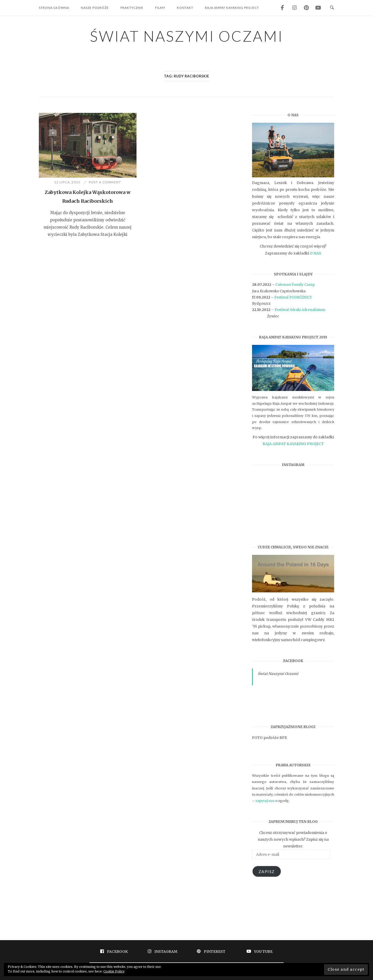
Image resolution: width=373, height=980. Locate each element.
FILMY (160, 8)
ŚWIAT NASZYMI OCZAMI (187, 36)
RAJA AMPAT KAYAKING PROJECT (232, 8)
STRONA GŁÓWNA (54, 8)
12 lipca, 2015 (68, 182)
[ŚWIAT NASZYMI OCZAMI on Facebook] (282, 8)
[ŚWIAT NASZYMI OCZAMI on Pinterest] (306, 8)
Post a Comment (105, 182)
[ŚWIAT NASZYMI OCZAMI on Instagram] (294, 8)
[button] (88, 145)
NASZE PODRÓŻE (95, 8)
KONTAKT (185, 8)
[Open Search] (332, 8)
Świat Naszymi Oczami (278, 674)
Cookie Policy (114, 971)
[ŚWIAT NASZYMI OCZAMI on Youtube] (318, 8)
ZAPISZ (267, 871)
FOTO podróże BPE (270, 738)
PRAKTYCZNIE (132, 8)
